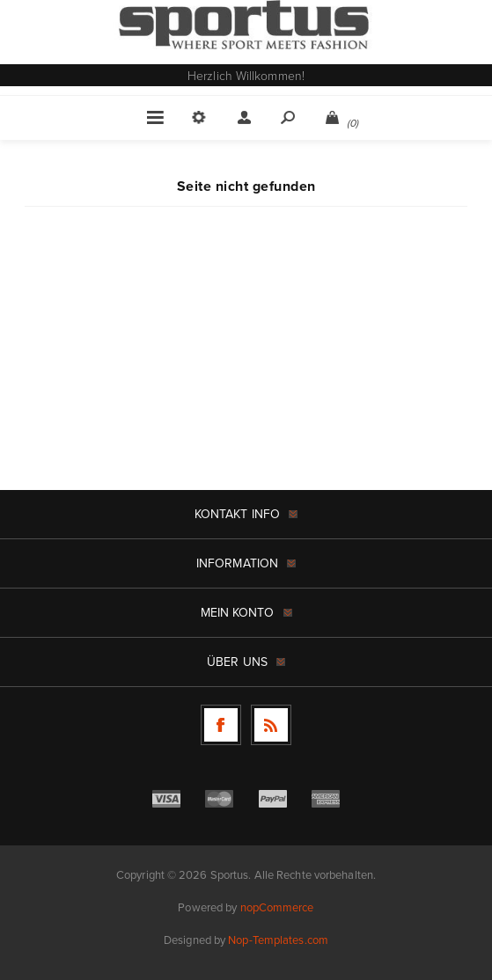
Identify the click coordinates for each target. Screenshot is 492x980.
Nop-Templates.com (278, 940)
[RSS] (271, 725)
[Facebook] (221, 725)
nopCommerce (277, 907)
